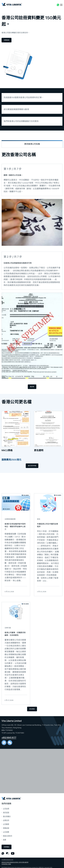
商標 (4, 840)
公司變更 (6, 824)
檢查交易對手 (8, 836)
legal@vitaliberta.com (7, 860)
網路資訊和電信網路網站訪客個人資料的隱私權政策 (15, 862)
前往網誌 (32, 709)
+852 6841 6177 (9, 738)
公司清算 (6, 832)
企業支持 (6, 820)
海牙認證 (6, 813)
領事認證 (6, 828)
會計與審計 (7, 816)
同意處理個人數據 (6, 864)
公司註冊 (6, 809)
